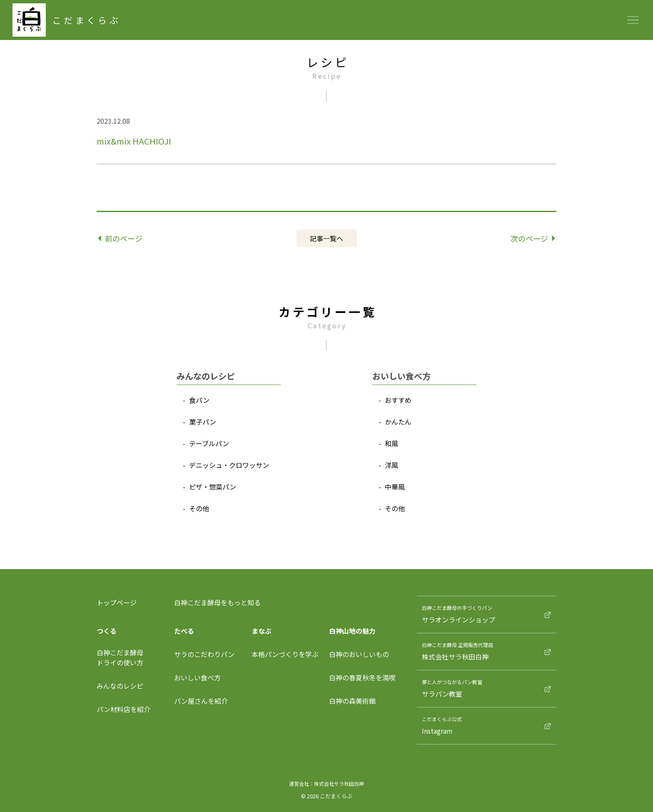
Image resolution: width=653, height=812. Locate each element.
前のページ (121, 238)
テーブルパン (209, 443)
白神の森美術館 (352, 701)
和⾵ (391, 443)
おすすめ (398, 400)
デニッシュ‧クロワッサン (229, 465)
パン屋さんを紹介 (201, 701)
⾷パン (199, 400)
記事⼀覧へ (326, 238)
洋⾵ (391, 465)
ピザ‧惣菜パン (213, 487)
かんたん (398, 422)
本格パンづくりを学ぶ (285, 654)
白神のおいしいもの (359, 654)
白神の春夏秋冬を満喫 (362, 677)
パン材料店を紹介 (123, 709)
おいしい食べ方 (197, 677)
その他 (199, 508)
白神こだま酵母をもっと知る (217, 602)
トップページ (117, 602)
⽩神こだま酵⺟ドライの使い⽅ (120, 657)
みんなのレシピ (120, 686)
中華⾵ (395, 487)
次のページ (533, 238)
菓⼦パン (203, 422)
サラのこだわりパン (204, 654)
